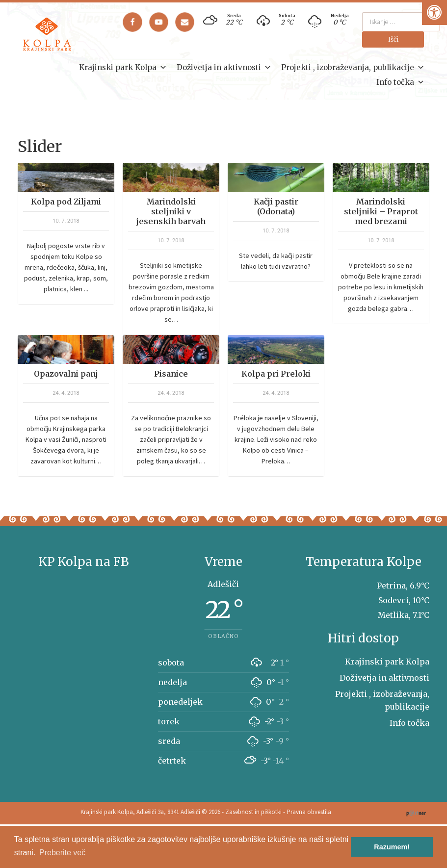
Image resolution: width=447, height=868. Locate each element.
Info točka (400, 82)
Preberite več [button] (62, 853)
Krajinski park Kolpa (123, 68)
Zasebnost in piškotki (253, 812)
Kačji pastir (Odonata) (276, 206)
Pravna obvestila (309, 812)
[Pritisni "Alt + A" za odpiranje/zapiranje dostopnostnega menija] (434, 13)
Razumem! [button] (392, 847)
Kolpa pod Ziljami (66, 202)
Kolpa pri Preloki (276, 374)
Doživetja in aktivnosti (224, 68)
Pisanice (171, 374)
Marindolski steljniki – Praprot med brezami (381, 211)
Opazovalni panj (66, 374)
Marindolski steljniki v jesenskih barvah (171, 211)
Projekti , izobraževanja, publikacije (353, 68)
